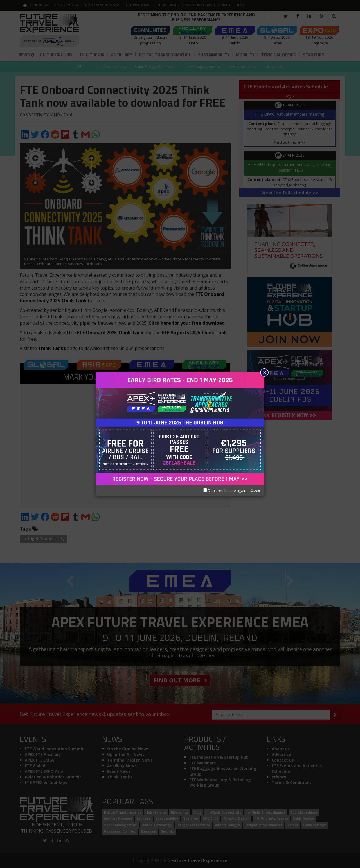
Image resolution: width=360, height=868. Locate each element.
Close (255, 490)
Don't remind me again (225, 490)
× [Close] (265, 372)
